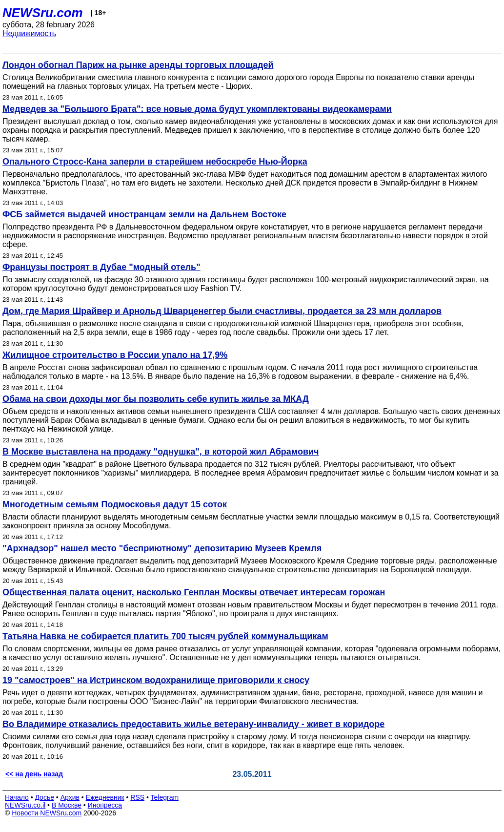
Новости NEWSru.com (47, 813)
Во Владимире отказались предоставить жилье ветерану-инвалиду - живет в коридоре (193, 724)
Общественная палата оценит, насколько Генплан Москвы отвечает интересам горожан (194, 592)
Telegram (165, 797)
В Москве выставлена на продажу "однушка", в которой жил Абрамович (161, 452)
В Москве (67, 805)
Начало (17, 797)
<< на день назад (34, 774)
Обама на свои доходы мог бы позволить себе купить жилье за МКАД (156, 399)
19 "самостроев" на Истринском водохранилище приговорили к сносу (156, 680)
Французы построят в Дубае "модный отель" (101, 267)
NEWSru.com (43, 13)
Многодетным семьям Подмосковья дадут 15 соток (115, 504)
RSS (137, 797)
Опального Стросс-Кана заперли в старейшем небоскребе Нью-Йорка (155, 162)
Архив (70, 797)
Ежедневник (105, 797)
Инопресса (105, 805)
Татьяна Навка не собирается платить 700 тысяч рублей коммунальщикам (165, 636)
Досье (44, 797)
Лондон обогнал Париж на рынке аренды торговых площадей (138, 65)
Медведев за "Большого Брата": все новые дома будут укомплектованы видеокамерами (197, 109)
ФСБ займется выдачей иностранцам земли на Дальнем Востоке (144, 214)
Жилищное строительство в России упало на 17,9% (115, 355)
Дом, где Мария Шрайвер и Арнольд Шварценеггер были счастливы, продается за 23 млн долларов (222, 311)
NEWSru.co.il (25, 805)
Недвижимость (29, 33)
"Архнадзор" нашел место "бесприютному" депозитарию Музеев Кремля (162, 548)
